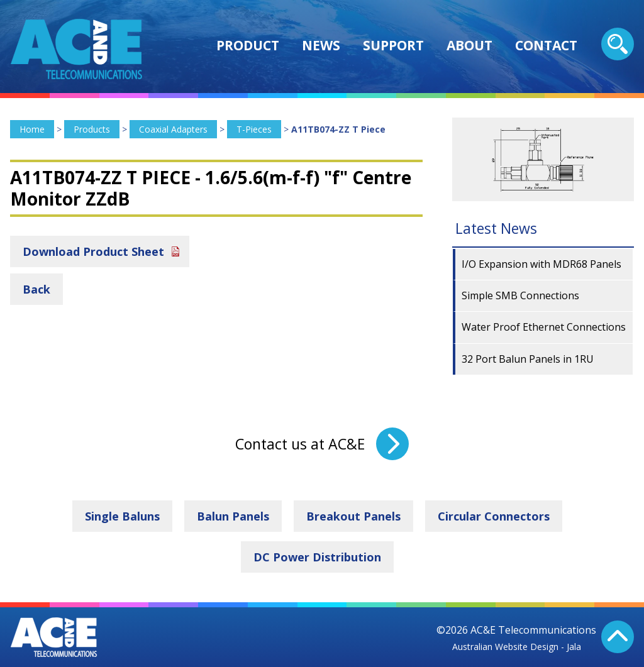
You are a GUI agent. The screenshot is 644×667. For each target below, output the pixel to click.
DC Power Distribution (317, 557)
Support (393, 45)
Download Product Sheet (93, 251)
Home (32, 129)
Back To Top (618, 637)
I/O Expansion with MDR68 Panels (541, 264)
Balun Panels (233, 516)
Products (92, 129)
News (321, 45)
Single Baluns (122, 516)
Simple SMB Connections (520, 295)
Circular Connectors (494, 516)
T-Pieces (254, 129)
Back (36, 289)
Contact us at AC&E (300, 444)
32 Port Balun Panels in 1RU (528, 359)
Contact (546, 45)
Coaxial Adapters (173, 129)
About (469, 45)
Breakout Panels (353, 516)
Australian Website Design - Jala (517, 647)
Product (248, 45)
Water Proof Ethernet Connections (544, 327)
